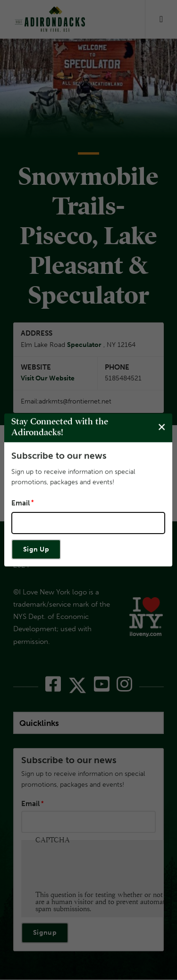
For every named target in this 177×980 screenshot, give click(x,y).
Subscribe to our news (59, 456)
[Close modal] (162, 427)
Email (21, 503)
